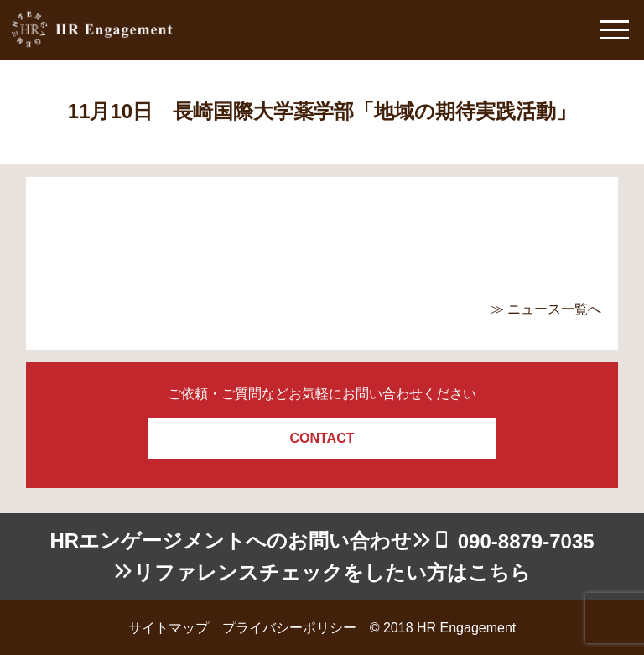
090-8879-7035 (526, 541)
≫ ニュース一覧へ (546, 309)
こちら (499, 572)
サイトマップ (169, 628)
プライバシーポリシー (289, 628)
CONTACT (322, 438)
